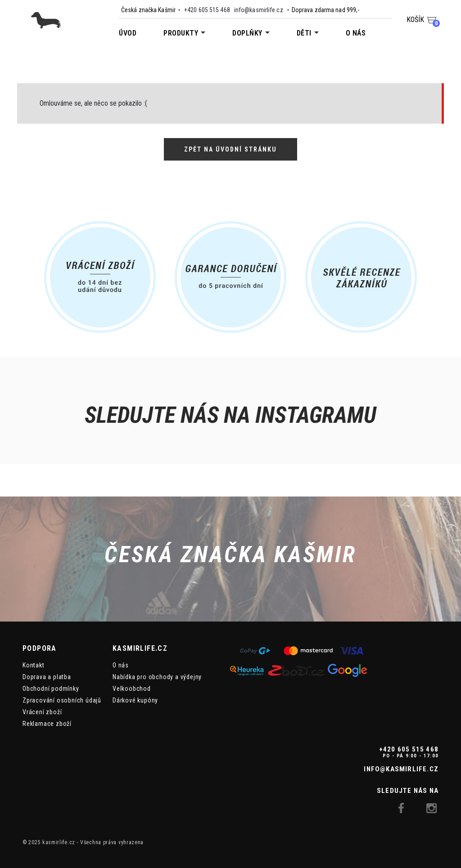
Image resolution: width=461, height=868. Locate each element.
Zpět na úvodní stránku (230, 149)
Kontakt (34, 665)
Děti (304, 33)
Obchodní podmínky (51, 689)
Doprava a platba (47, 677)
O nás (356, 33)
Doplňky (247, 33)
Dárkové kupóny (135, 700)
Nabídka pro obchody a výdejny (157, 677)
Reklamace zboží (47, 724)
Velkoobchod (132, 689)
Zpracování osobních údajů (62, 700)
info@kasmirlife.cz (259, 10)
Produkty (181, 33)
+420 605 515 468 (207, 10)
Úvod (128, 33)
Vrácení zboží (42, 712)
